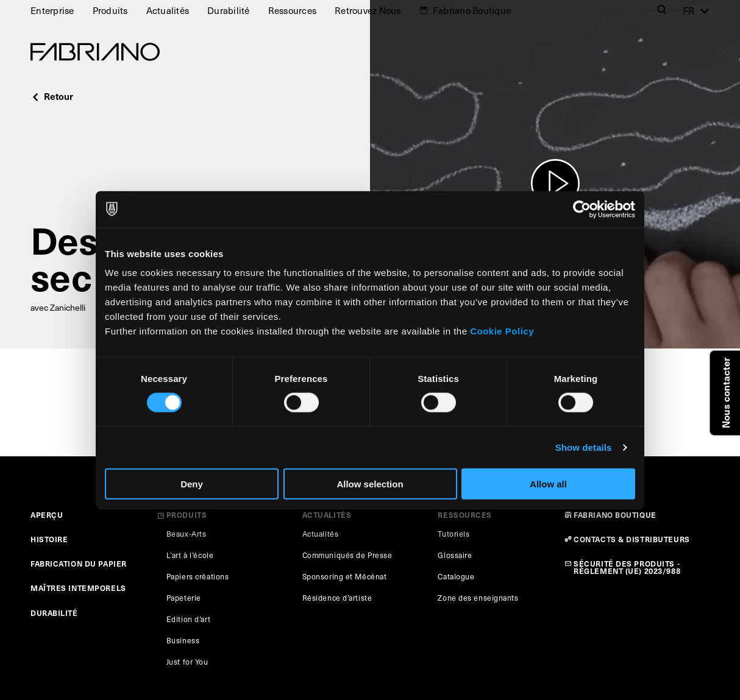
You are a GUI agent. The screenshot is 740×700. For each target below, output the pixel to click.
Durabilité (229, 10)
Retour (52, 96)
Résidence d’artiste (337, 598)
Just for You (187, 662)
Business (183, 640)
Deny (192, 484)
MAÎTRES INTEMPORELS (78, 588)
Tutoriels (454, 534)
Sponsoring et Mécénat (345, 576)
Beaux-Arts (187, 534)
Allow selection (370, 484)
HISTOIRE (49, 539)
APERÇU (47, 514)
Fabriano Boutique (472, 10)
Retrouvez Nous (368, 10)
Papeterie (184, 598)
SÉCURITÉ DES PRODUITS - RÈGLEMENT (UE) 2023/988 (627, 567)
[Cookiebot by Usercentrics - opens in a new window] (582, 209)
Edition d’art (188, 619)
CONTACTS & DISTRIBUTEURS (631, 539)
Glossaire (455, 555)
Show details (584, 447)
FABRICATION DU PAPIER (79, 563)
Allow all (548, 484)
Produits (110, 10)
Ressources (293, 10)
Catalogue (456, 576)
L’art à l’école (190, 555)
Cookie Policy (502, 331)
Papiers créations (198, 576)
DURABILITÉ (54, 613)
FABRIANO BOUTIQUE (615, 514)
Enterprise (52, 10)
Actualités (168, 10)
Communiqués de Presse (347, 555)
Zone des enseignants (478, 598)
